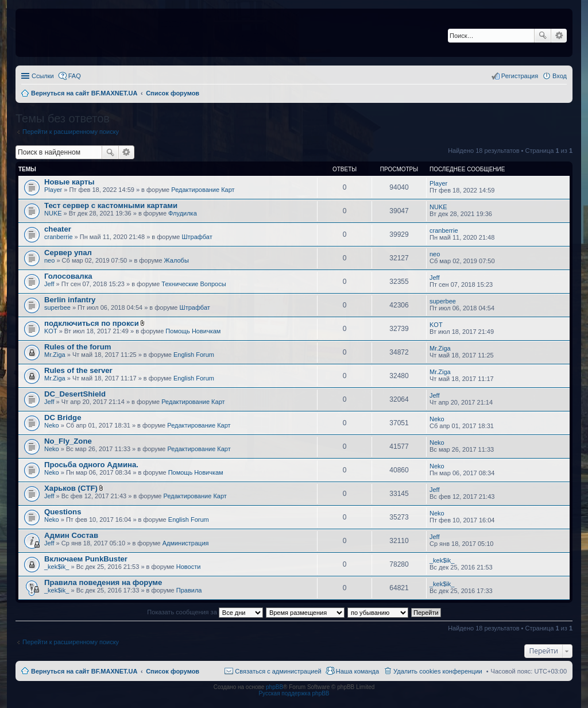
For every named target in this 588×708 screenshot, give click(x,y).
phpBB (274, 687)
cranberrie (59, 237)
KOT (51, 331)
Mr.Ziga (55, 355)
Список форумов (173, 671)
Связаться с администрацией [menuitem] (278, 671)
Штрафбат (197, 237)
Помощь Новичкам (193, 331)
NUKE (53, 213)
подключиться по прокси (92, 323)
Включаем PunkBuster (86, 559)
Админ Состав (71, 535)
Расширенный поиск (559, 36)
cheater (58, 229)
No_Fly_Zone (68, 441)
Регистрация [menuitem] (520, 76)
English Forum (194, 355)
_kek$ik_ (57, 567)
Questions (63, 512)
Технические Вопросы (194, 284)
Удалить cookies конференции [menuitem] (438, 671)
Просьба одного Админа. (91, 465)
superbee (57, 307)
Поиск (543, 36)
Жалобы (177, 260)
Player (53, 190)
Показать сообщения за (205, 612)
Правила (189, 590)
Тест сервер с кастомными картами (111, 205)
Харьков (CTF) (71, 488)
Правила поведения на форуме (103, 582)
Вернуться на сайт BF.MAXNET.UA (84, 671)
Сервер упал (68, 253)
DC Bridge (63, 418)
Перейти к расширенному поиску (71, 132)
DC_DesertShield (75, 394)
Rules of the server (78, 370)
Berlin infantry (70, 300)
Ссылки (43, 76)
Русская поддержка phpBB (294, 693)
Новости (189, 567)
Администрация (186, 543)
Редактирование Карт (203, 190)
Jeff (49, 284)
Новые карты (69, 182)
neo (49, 260)
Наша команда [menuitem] (357, 671)
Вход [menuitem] (560, 76)
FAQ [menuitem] (75, 76)
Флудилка (183, 213)
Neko (52, 425)
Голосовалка (68, 276)
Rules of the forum (78, 347)
